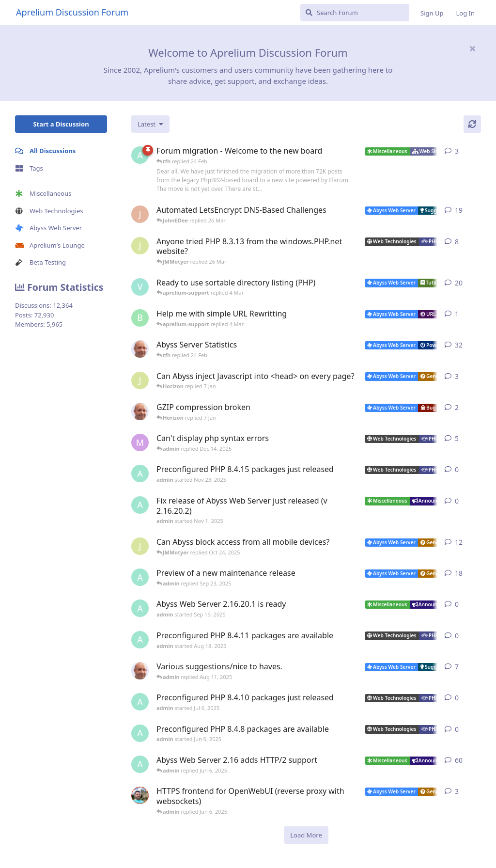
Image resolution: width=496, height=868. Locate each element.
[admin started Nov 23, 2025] (140, 473)
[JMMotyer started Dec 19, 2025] (140, 380)
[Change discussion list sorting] (150, 124)
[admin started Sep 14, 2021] (140, 764)
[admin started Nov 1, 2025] (140, 505)
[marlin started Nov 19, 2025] (140, 442)
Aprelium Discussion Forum (72, 12)
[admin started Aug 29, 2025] (140, 577)
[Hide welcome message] (472, 48)
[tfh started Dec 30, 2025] (140, 411)
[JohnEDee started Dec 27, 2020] (140, 214)
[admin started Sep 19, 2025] (140, 608)
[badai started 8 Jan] (140, 318)
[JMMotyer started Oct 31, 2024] (140, 246)
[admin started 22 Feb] (140, 155)
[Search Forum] (355, 13)
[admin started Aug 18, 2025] (140, 640)
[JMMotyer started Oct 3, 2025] (140, 546)
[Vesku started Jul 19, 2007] (140, 287)
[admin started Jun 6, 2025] (140, 733)
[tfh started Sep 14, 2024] (140, 671)
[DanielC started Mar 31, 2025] (140, 795)
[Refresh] (472, 124)
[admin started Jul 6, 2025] (140, 702)
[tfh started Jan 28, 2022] (140, 349)
